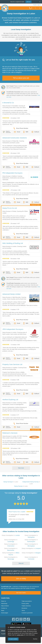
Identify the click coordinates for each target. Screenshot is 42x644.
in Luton (11, 482)
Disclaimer (24, 608)
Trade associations (27, 601)
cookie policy (20, 635)
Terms (23, 610)
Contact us (4, 608)
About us (4, 601)
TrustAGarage (5, 634)
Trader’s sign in (37, 5)
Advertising (4, 604)
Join (28, 2)
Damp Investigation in (11, 535)
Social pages (5, 613)
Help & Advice (5, 606)
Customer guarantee (27, 613)
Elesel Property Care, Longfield (17, 512)
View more (21, 468)
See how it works (21, 593)
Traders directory (26, 606)
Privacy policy (25, 604)
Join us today (21, 579)
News (3, 610)
